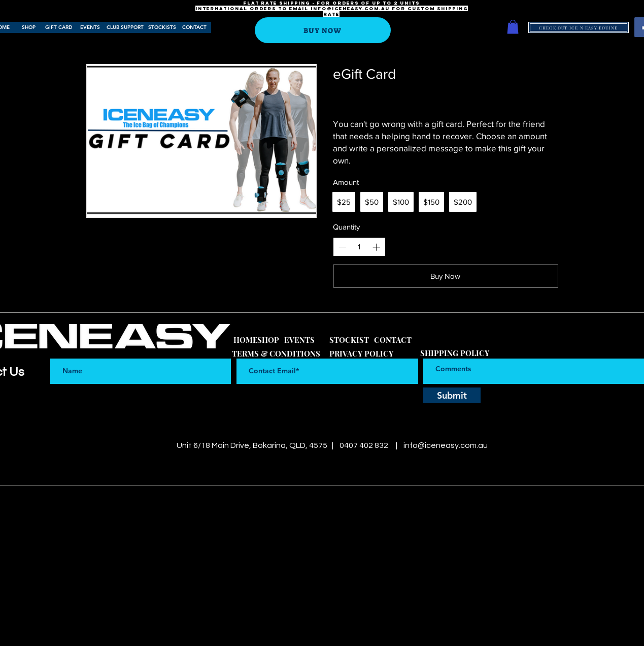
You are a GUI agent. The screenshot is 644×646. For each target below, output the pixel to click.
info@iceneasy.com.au (350, 8)
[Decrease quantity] (342, 247)
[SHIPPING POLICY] (455, 353)
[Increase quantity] (376, 247)
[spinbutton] (359, 247)
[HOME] (246, 340)
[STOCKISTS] (162, 27)
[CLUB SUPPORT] (125, 27)
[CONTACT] (195, 27)
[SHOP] (29, 27)
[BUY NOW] (323, 30)
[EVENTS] (90, 27)
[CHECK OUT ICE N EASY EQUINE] (579, 27)
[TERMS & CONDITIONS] (276, 354)
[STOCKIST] (349, 340)
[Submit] (452, 395)
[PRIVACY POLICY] (362, 354)
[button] (513, 27)
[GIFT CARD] (59, 27)
